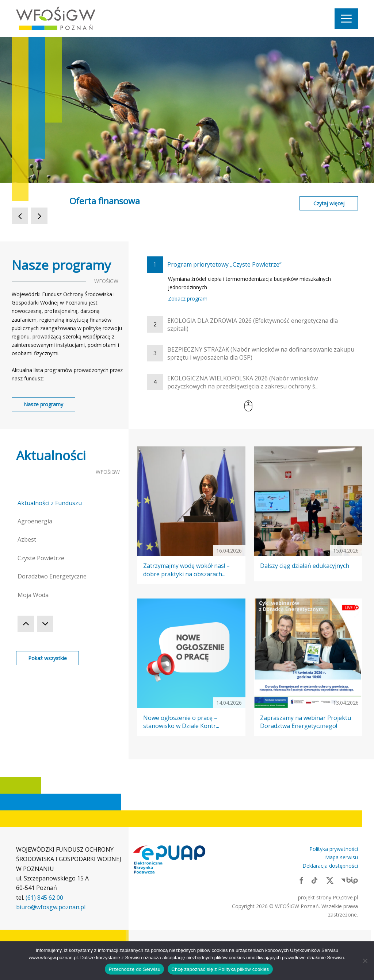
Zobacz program (188, 299)
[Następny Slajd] (39, 216)
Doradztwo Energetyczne (52, 576)
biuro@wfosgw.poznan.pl (51, 907)
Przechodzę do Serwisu (134, 969)
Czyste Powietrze (41, 558)
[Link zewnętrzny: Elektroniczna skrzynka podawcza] (169, 859)
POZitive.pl (345, 897)
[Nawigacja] (346, 19)
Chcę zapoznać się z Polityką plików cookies (220, 969)
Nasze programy (43, 404)
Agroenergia (35, 521)
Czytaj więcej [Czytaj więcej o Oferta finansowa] (329, 203)
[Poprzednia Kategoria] (26, 624)
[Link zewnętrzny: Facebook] (301, 880)
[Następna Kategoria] (45, 624)
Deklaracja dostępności (330, 866)
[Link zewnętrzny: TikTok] (314, 880)
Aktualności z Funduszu (50, 503)
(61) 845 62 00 (44, 898)
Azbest (27, 539)
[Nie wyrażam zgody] (365, 961)
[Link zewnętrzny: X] (330, 880)
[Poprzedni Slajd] (20, 216)
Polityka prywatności (334, 849)
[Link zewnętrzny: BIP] (350, 880)
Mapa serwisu (341, 857)
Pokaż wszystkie (47, 658)
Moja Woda (33, 595)
